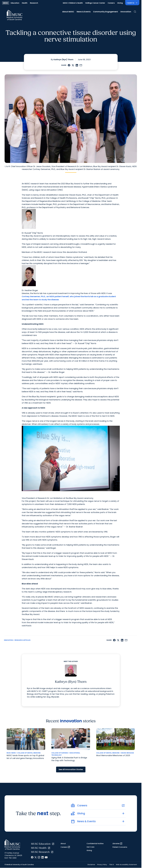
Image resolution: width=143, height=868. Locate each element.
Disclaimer (91, 865)
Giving (120, 3)
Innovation (126, 12)
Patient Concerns (120, 847)
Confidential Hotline (95, 844)
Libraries (117, 844)
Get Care (90, 847)
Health (25, 3)
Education (15, 3)
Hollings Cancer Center (95, 3)
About (63, 844)
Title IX (111, 865)
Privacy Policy (102, 865)
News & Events (84, 12)
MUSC (6, 3)
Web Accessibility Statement (126, 865)
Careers (111, 3)
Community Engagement (106, 12)
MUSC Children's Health (73, 3)
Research (34, 3)
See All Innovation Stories (71, 769)
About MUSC (68, 12)
